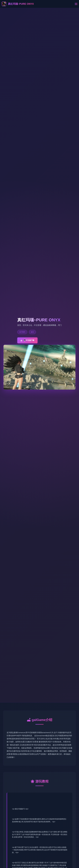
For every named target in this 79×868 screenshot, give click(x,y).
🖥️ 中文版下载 (27, 340)
